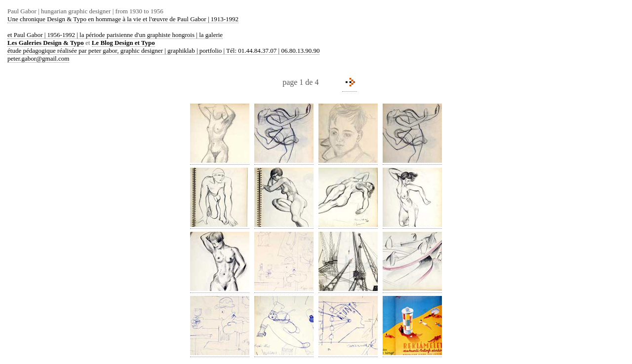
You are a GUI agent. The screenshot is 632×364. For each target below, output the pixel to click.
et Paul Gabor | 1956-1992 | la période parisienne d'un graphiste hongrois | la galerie (115, 35)
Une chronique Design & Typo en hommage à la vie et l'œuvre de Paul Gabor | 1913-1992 (123, 19)
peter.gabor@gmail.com (38, 58)
